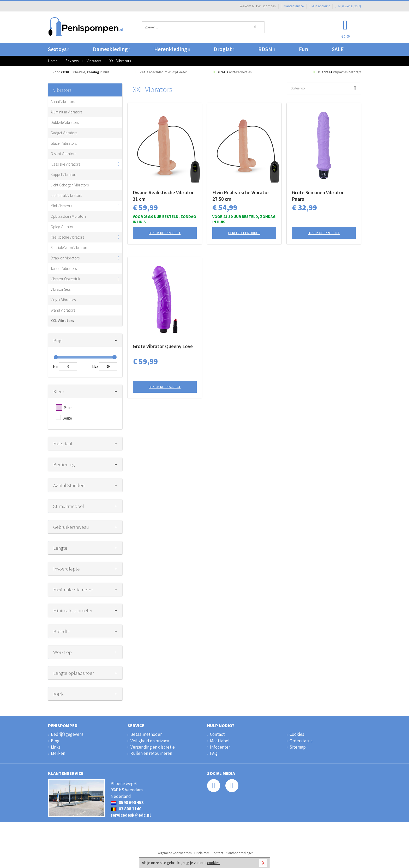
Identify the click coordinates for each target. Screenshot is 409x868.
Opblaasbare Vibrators (68, 216)
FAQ (214, 753)
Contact (217, 734)
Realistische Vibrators (67, 237)
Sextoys (58, 49)
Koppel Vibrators (64, 175)
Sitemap (298, 747)
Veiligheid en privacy (150, 741)
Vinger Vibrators (63, 300)
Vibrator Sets (61, 289)
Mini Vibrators (61, 206)
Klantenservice (292, 6)
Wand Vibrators (63, 310)
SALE (338, 49)
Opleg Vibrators (63, 227)
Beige (67, 418)
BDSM (266, 49)
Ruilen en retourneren (151, 753)
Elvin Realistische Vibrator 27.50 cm (241, 196)
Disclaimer (202, 853)
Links (56, 747)
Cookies (297, 734)
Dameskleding (112, 49)
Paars (68, 408)
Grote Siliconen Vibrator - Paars (319, 196)
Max (95, 366)
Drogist (224, 49)
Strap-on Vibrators (65, 258)
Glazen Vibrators (64, 143)
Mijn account (319, 6)
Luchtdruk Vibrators (66, 195)
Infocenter (220, 747)
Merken (58, 753)
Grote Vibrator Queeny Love (163, 346)
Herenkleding (172, 49)
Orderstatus (301, 741)
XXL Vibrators (62, 321)
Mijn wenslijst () (348, 6)
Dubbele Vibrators (65, 122)
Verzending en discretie (153, 747)
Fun (303, 49)
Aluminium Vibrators (66, 112)
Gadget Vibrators (64, 133)
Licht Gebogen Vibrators (70, 185)
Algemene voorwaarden (175, 853)
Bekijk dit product (165, 233)
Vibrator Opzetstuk (65, 279)
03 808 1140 (126, 809)
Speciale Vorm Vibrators (69, 248)
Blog (55, 741)
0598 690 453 (127, 803)
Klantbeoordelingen (240, 853)
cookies (213, 863)
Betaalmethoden (146, 734)
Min (56, 366)
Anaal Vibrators (63, 102)
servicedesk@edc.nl (131, 815)
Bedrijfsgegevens (67, 734)
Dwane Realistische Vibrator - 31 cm (165, 196)
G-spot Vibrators (63, 154)
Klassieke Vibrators (65, 164)
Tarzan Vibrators (64, 268)
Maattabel (220, 741)
